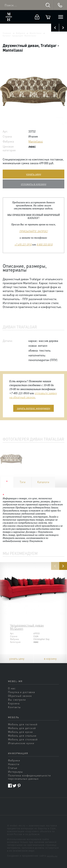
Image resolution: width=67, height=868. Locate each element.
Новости (14, 764)
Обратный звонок (20, 696)
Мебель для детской (22, 728)
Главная (7, 33)
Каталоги (43, 482)
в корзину (50, 659)
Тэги (23, 482)
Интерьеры (16, 772)
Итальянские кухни (21, 743)
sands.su (52, 856)
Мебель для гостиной (23, 724)
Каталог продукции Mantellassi (19, 36)
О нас (12, 688)
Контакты (14, 707)
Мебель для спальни (22, 736)
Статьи (13, 768)
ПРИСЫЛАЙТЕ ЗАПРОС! (33, 231)
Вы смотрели (17, 699)
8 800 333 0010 (45, 244)
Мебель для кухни (20, 732)
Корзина (14, 703)
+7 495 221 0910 (23, 244)
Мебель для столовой (23, 739)
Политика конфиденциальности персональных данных (29, 777)
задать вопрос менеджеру (33, 408)
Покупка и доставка (22, 692)
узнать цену (34, 174)
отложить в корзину (34, 184)
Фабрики (20, 33)
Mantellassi (36, 33)
